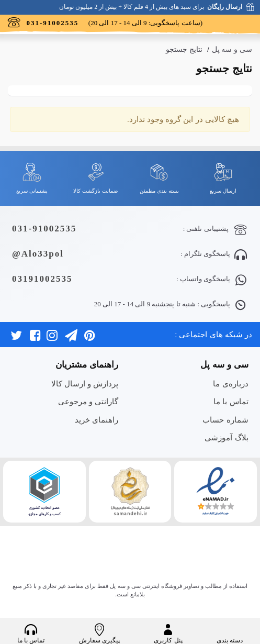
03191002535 (42, 279)
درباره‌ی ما (230, 384)
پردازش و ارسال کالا (85, 384)
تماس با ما (231, 401)
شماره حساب (225, 420)
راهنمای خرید (97, 420)
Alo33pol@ (38, 254)
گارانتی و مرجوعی (88, 401)
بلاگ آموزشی (226, 437)
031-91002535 (44, 229)
